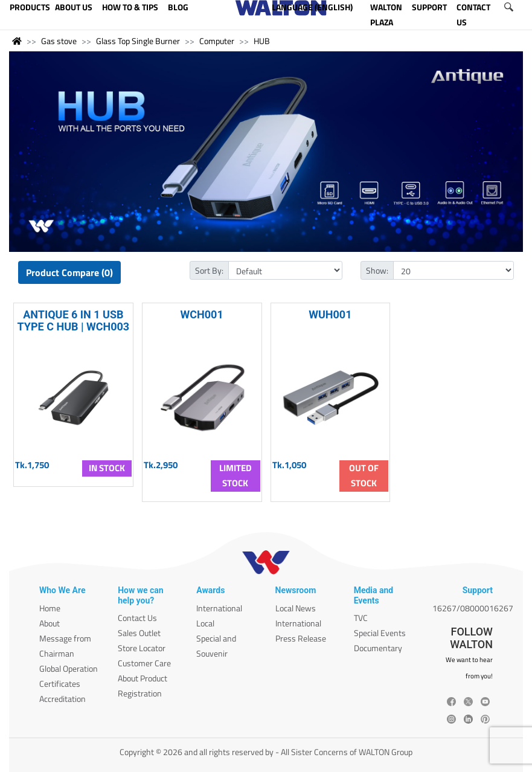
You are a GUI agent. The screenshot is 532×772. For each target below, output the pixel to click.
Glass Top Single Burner (138, 41)
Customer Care (144, 663)
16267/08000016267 (473, 608)
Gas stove (59, 41)
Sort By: (209, 270)
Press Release (301, 638)
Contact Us (137, 618)
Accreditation (62, 699)
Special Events (380, 633)
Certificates (60, 684)
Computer (217, 41)
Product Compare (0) (69, 272)
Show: (377, 270)
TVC (361, 618)
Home (50, 608)
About (50, 623)
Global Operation (69, 668)
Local (205, 623)
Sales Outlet (139, 633)
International (219, 608)
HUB (262, 41)
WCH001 (202, 314)
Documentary (378, 648)
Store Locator (142, 648)
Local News (296, 608)
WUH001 (330, 314)
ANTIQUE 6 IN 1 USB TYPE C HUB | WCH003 (74, 320)
